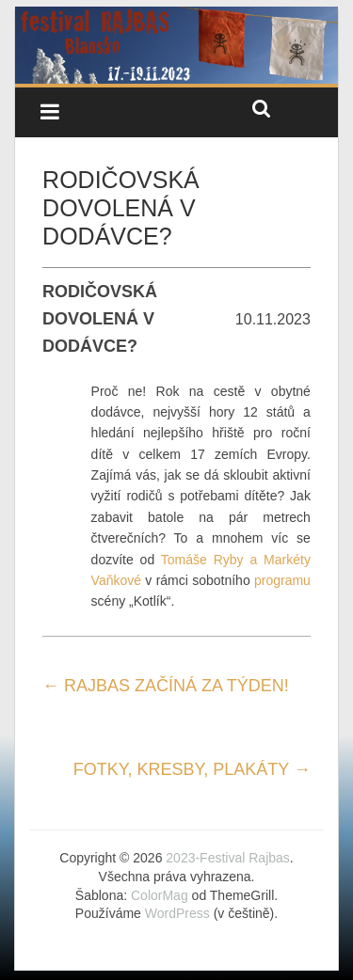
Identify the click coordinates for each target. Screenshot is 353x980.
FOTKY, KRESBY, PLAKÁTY (192, 769)
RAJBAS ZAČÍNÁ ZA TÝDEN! (166, 686)
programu (282, 580)
